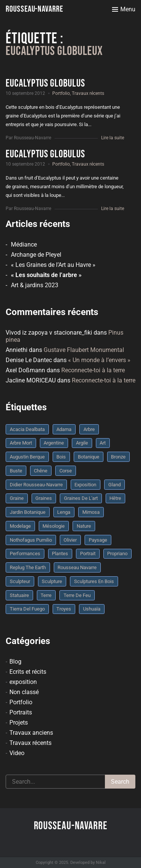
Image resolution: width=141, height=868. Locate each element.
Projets (19, 723)
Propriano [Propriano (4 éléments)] (117, 554)
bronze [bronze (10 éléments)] (118, 457)
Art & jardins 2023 (35, 285)
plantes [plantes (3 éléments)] (60, 554)
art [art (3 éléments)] (103, 443)
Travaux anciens (31, 733)
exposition (23, 682)
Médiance (24, 244)
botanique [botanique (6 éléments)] (89, 457)
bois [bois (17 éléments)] (61, 457)
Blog (15, 662)
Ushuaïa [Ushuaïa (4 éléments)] (92, 609)
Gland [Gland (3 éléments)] (114, 485)
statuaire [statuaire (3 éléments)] (19, 595)
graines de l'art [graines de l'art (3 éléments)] (81, 498)
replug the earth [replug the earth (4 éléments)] (28, 567)
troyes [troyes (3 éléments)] (64, 609)
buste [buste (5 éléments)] (16, 471)
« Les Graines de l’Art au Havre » (53, 265)
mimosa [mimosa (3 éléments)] (91, 512)
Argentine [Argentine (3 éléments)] (54, 443)
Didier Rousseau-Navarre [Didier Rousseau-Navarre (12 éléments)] (36, 485)
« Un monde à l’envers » (99, 360)
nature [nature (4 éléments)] (84, 526)
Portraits (21, 712)
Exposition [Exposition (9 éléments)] (85, 485)
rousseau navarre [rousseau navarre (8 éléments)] (77, 567)
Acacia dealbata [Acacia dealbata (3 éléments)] (27, 429)
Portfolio (61, 93)
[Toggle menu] (124, 9)
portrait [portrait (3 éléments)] (88, 554)
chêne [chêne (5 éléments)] (41, 471)
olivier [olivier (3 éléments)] (70, 540)
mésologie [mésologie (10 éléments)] (54, 526)
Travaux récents (88, 93)
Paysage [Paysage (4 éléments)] (98, 540)
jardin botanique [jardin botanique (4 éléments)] (28, 512)
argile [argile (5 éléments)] (82, 443)
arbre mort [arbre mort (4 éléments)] (21, 443)
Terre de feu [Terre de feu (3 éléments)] (77, 595)
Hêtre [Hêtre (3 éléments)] (115, 498)
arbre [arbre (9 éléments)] (89, 429)
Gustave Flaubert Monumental (84, 350)
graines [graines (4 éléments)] (44, 498)
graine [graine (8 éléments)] (17, 498)
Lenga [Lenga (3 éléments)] (64, 512)
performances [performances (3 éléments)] (25, 554)
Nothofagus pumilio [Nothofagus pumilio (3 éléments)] (31, 540)
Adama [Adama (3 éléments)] (64, 429)
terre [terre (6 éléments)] (46, 595)
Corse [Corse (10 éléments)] (66, 471)
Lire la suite (113, 138)
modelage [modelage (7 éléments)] (20, 526)
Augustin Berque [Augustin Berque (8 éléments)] (27, 457)
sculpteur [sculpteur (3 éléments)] (20, 581)
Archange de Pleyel (36, 255)
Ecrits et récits (28, 672)
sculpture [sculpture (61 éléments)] (52, 581)
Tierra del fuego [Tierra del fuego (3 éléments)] (27, 609)
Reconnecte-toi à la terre (93, 370)
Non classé (24, 692)
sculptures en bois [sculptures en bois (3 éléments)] (94, 581)
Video (17, 753)
